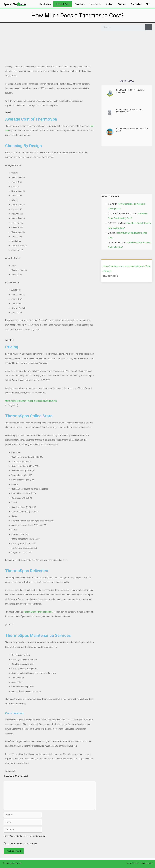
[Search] (149, 27)
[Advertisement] (50, 42)
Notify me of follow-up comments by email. (27, 836)
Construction (45, 4)
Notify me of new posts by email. (22, 843)
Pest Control (136, 4)
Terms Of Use (133, 863)
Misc (148, 4)
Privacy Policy (147, 863)
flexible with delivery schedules (38, 612)
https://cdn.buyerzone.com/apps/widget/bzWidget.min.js (31, 401)
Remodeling (80, 4)
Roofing (109, 4)
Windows (122, 4)
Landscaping (95, 4)
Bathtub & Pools (63, 4)
